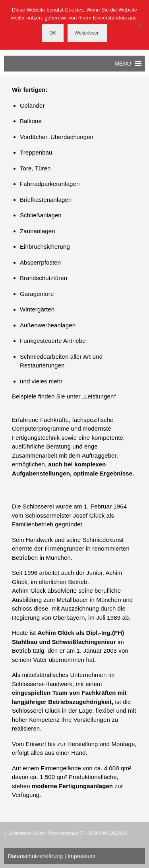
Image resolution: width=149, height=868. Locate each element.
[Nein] (139, 25)
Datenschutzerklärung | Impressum (52, 856)
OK (53, 33)
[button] (123, 64)
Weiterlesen (87, 33)
